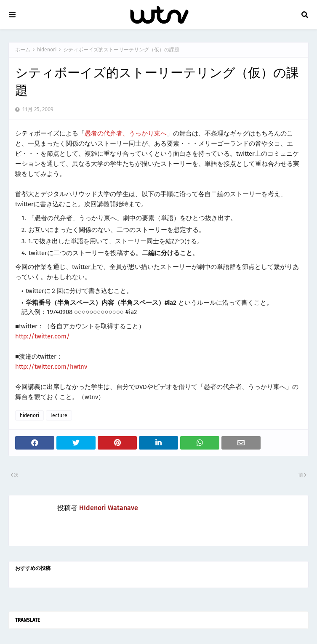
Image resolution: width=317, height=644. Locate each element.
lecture (59, 415)
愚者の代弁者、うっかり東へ (126, 133)
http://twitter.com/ (43, 336)
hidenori (47, 50)
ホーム (23, 50)
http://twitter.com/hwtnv (51, 367)
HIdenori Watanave (109, 508)
